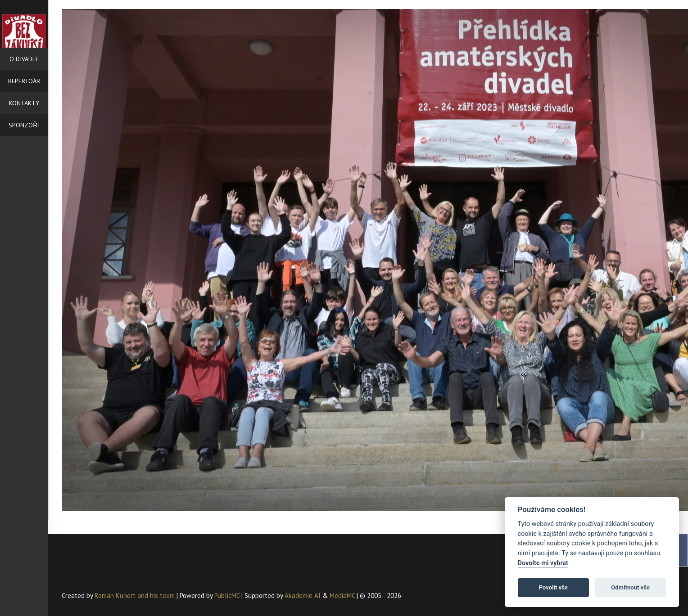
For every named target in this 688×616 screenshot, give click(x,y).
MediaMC (342, 596)
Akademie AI (303, 596)
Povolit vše (553, 587)
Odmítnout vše (630, 587)
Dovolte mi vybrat (543, 563)
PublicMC (227, 596)
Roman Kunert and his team (136, 596)
